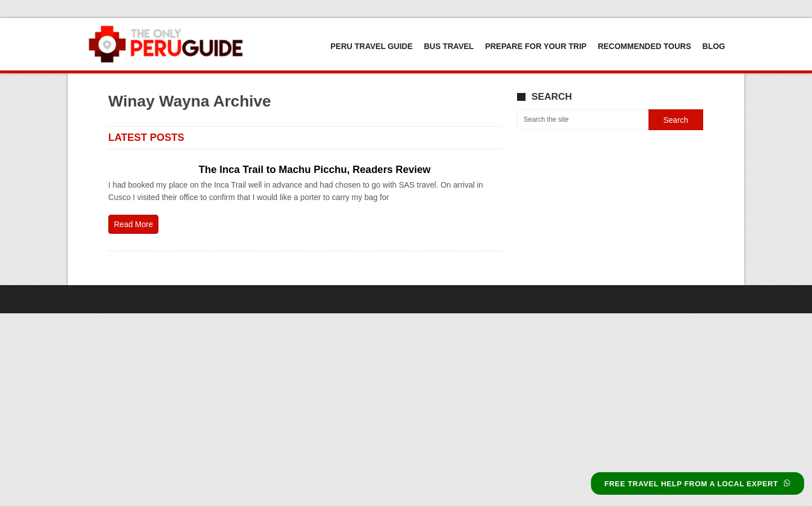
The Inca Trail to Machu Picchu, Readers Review (314, 170)
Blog (714, 46)
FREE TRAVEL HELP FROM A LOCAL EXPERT (698, 484)
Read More (133, 224)
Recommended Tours (644, 46)
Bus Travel (449, 46)
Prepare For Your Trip (536, 46)
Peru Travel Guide (372, 46)
